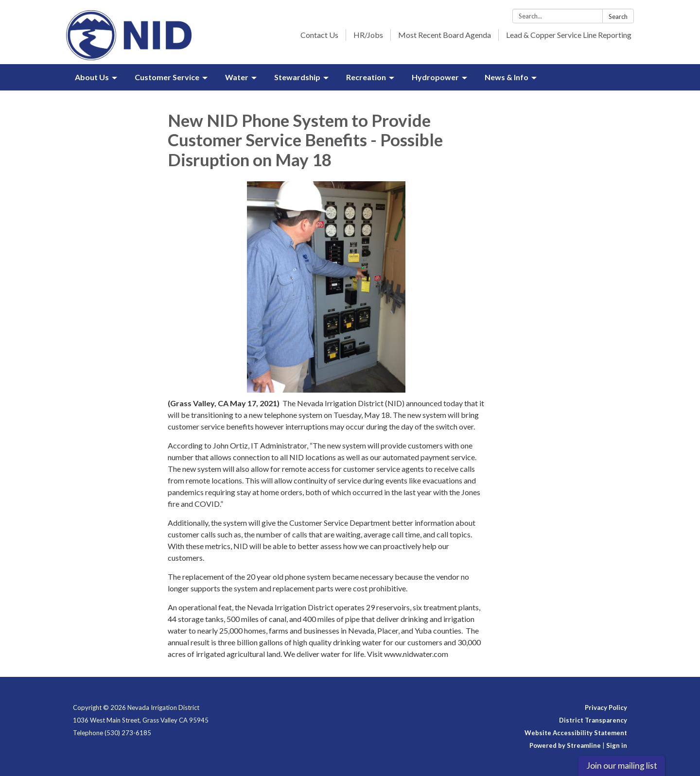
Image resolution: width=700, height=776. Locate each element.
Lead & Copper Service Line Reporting (569, 35)
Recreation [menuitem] (366, 77)
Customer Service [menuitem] (167, 77)
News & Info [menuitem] (507, 77)
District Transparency (593, 720)
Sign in (617, 745)
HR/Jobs (368, 35)
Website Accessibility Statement (576, 733)
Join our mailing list (622, 766)
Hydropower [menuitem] (435, 77)
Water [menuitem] (237, 77)
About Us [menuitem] (92, 77)
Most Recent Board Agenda (445, 35)
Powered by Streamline (565, 745)
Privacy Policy (606, 707)
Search (618, 17)
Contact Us (319, 35)
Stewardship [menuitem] (297, 77)
